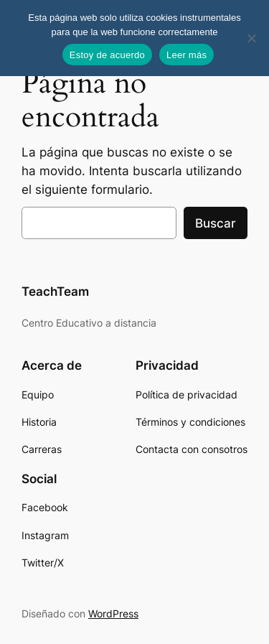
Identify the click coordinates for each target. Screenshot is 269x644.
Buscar (216, 223)
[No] (251, 38)
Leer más (187, 55)
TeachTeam (55, 291)
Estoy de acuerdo (107, 55)
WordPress (113, 613)
